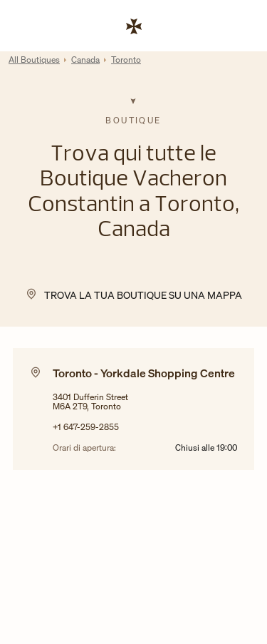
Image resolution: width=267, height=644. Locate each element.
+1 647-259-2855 (86, 427)
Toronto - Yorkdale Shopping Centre (144, 373)
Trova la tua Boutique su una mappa (143, 295)
